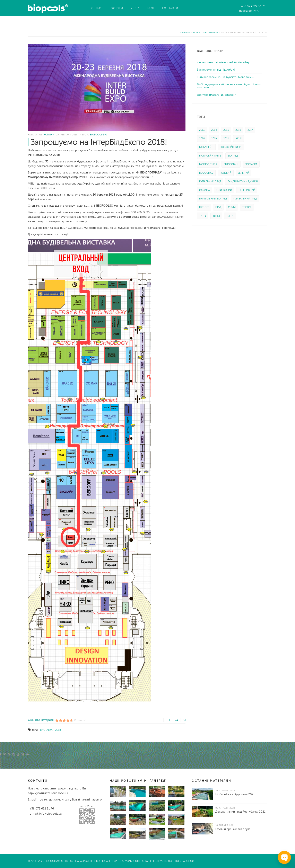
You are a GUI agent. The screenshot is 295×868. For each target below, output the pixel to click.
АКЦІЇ (238, 138)
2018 (58, 730)
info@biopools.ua (50, 814)
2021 (226, 138)
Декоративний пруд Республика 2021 (240, 812)
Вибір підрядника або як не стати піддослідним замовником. (229, 86)
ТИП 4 (230, 216)
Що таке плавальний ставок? (216, 95)
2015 (226, 130)
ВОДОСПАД (206, 173)
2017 (250, 130)
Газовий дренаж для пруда (233, 829)
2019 (214, 138)
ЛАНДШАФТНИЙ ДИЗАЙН (243, 181)
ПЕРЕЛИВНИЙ (247, 190)
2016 (238, 130)
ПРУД (218, 207)
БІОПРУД (233, 156)
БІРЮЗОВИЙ (231, 164)
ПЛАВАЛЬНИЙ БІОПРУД (213, 199)
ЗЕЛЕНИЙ (244, 173)
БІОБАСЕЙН (206, 147)
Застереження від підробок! (216, 70)
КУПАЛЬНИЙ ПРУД (210, 181)
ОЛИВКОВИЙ (224, 190)
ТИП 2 (216, 216)
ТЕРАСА (247, 207)
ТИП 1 (203, 216)
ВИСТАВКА (46, 730)
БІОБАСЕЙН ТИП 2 (210, 156)
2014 (214, 130)
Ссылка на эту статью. (43, 712)
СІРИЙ (232, 207)
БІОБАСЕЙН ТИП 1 (231, 147)
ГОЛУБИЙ (226, 173)
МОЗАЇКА (205, 190)
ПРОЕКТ (204, 207)
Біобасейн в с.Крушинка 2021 (235, 794)
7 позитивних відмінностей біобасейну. (223, 62)
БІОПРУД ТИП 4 (208, 164)
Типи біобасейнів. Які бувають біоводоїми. (225, 77)
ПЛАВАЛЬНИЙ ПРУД (245, 199)
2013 (202, 130)
